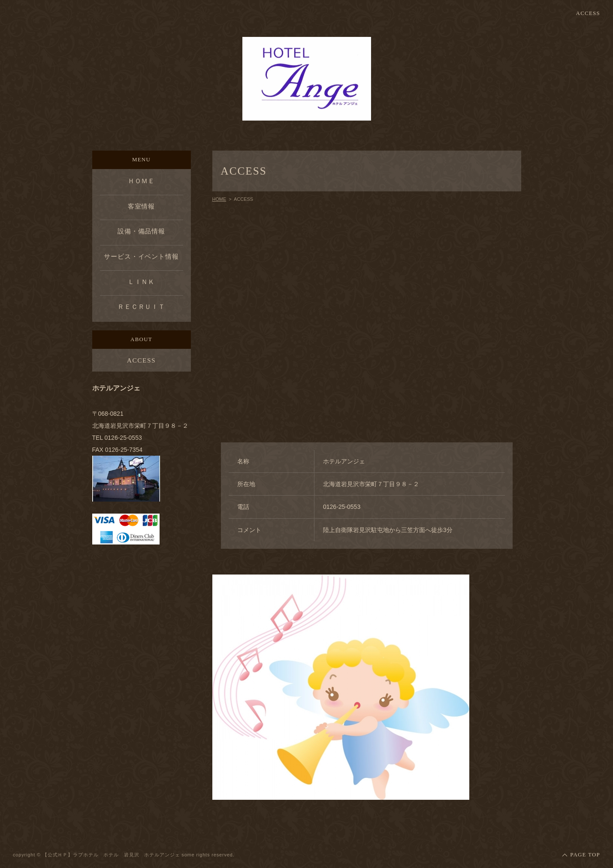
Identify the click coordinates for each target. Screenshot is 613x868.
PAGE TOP (585, 855)
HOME (219, 199)
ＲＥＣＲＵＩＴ (141, 307)
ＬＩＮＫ (142, 282)
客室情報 (142, 206)
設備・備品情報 (141, 231)
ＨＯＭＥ (142, 181)
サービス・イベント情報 (141, 256)
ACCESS (588, 14)
